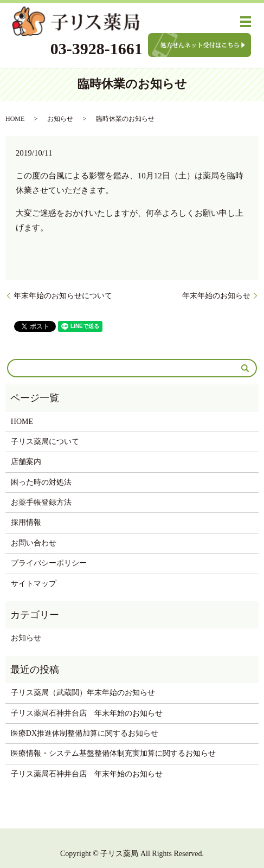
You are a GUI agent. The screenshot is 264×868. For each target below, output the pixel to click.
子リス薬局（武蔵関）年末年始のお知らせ (83, 693)
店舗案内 (26, 462)
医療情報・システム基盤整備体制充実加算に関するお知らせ (113, 753)
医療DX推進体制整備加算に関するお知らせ (85, 733)
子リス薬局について (45, 442)
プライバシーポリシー (49, 563)
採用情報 (26, 522)
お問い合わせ (34, 543)
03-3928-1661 (96, 49)
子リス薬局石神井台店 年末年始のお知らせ (87, 713)
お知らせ (60, 119)
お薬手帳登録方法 (41, 502)
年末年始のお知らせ (216, 296)
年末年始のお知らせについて (63, 296)
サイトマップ (34, 584)
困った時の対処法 (41, 482)
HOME (15, 119)
